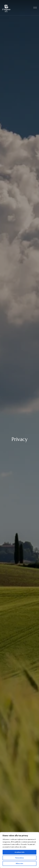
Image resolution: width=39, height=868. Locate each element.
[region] (19, 850)
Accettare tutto (20, 852)
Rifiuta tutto (19, 863)
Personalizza (19, 858)
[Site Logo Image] (6, 8)
